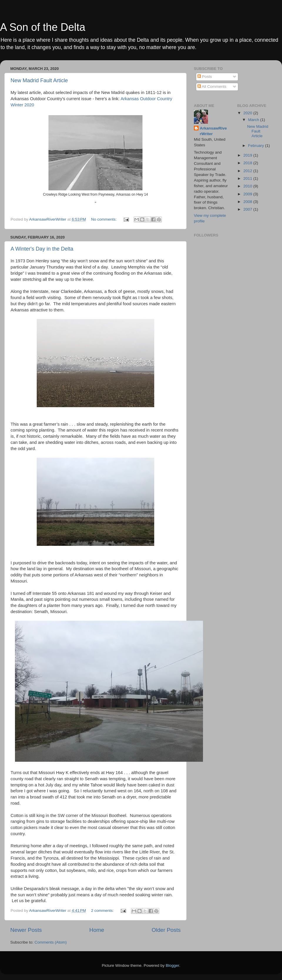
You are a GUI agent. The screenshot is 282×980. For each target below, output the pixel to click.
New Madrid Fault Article (39, 80)
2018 (248, 163)
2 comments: (103, 911)
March (254, 120)
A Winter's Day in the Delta (42, 249)
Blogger (172, 965)
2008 (248, 202)
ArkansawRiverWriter (213, 131)
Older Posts (166, 930)
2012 (248, 171)
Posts (205, 77)
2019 (248, 155)
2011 (248, 178)
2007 (248, 209)
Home (97, 930)
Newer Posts (26, 930)
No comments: (104, 219)
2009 (248, 194)
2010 (248, 186)
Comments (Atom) (51, 942)
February (257, 146)
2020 (248, 113)
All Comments (212, 87)
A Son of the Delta (43, 27)
